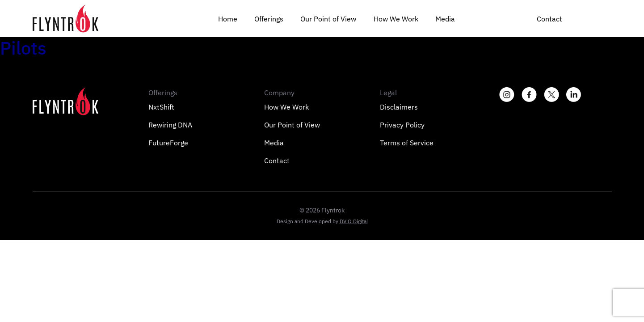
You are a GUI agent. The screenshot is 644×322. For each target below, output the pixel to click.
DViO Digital (354, 221)
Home (228, 19)
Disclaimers (399, 107)
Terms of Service (407, 143)
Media (445, 19)
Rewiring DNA (170, 125)
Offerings (269, 19)
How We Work (396, 19)
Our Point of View (328, 19)
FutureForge (168, 143)
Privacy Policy (402, 125)
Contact (549, 19)
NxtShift (161, 107)
